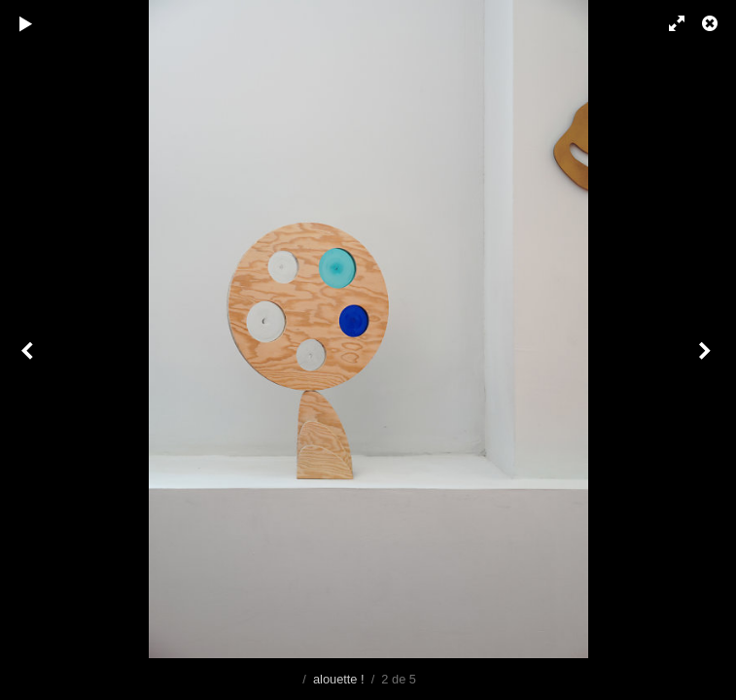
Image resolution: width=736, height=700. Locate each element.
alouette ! (339, 679)
